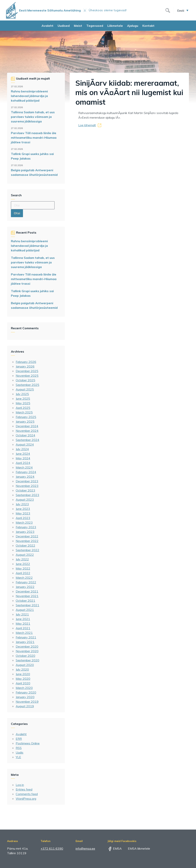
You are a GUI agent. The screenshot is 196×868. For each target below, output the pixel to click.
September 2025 (27, 385)
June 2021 (23, 619)
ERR (19, 739)
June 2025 (23, 399)
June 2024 (23, 454)
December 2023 (27, 481)
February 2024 (26, 472)
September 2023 (27, 495)
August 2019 (25, 706)
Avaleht (47, 26)
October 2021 (25, 601)
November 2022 (27, 541)
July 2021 (22, 614)
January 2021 (25, 642)
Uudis (20, 752)
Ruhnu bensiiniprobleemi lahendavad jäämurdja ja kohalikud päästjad (29, 96)
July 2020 (22, 669)
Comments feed (27, 794)
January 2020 (25, 697)
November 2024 (27, 431)
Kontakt (148, 26)
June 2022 (23, 564)
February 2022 (26, 582)
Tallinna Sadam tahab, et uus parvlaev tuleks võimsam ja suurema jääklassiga (33, 117)
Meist (78, 26)
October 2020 (25, 656)
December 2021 (27, 591)
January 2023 (25, 532)
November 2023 (27, 486)
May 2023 (23, 513)
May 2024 (23, 458)
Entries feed (24, 789)
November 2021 (27, 596)
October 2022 (25, 545)
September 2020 (27, 660)
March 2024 (24, 467)
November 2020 (27, 651)
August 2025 (25, 389)
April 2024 (23, 463)
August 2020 (25, 665)
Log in (20, 785)
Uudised (64, 26)
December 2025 (27, 371)
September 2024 (27, 440)
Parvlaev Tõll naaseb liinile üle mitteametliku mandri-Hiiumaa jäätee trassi (34, 138)
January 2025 (25, 421)
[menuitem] (183, 10)
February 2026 (26, 362)
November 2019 (27, 702)
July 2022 (22, 559)
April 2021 (23, 628)
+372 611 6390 (52, 848)
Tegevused (95, 26)
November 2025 (27, 376)
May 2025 (23, 403)
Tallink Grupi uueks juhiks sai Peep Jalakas (32, 156)
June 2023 (23, 509)
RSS (19, 748)
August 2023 (25, 500)
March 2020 (24, 688)
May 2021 (23, 623)
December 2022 (27, 536)
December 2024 (27, 426)
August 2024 (25, 444)
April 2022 (23, 573)
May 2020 (23, 679)
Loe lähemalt (87, 125)
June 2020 (23, 674)
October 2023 (25, 490)
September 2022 (27, 550)
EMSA (115, 848)
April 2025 (23, 408)
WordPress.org (26, 799)
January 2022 (25, 587)
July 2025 (22, 394)
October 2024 (25, 435)
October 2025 (25, 380)
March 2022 (24, 578)
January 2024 (25, 477)
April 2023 (23, 518)
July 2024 (22, 449)
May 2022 (23, 568)
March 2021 (24, 633)
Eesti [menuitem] (181, 10)
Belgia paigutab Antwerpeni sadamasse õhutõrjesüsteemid (34, 172)
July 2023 (22, 504)
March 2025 (24, 412)
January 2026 (25, 366)
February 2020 (26, 692)
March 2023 (24, 522)
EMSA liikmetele (136, 848)
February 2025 (26, 417)
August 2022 (25, 555)
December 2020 (27, 646)
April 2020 (23, 683)
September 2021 (27, 605)
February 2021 (26, 637)
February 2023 (26, 527)
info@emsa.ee (85, 848)
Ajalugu (133, 26)
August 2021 (25, 610)
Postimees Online (28, 743)
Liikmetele (115, 26)
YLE (18, 757)
